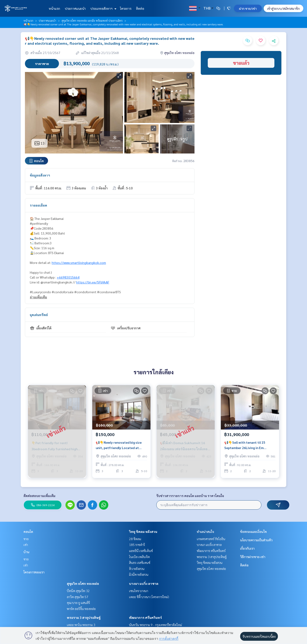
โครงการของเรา (34, 572)
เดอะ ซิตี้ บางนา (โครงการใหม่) (149, 597)
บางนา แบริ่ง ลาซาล (144, 583)
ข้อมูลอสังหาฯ (40, 175)
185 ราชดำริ (137, 545)
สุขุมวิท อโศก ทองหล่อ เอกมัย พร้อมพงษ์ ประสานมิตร (92, 20)
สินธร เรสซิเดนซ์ (140, 562)
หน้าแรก (54, 8)
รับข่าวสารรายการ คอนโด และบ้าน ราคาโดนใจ (190, 496)
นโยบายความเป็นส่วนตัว (256, 540)
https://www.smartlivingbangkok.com (79, 262)
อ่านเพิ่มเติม (38, 297)
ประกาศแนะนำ (75, 8)
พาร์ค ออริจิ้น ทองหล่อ (81, 609)
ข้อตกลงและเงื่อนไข (253, 532)
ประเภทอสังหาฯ (103, 8)
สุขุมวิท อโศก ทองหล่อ (83, 583)
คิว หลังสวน (137, 569)
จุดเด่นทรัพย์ (39, 315)
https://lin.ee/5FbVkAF (93, 282)
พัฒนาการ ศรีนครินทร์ (145, 617)
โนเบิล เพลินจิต (139, 557)
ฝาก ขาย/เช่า (248, 8)
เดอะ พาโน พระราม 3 (81, 625)
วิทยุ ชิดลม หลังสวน (143, 532)
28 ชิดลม (135, 539)
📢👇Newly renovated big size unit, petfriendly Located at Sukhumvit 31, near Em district (119, 446)
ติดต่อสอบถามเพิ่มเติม (39, 496)
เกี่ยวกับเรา (247, 548)
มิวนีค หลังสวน (139, 574)
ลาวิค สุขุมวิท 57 (78, 597)
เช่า (26, 545)
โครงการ (126, 8)
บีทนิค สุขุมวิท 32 (78, 591)
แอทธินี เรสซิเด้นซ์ (141, 551)
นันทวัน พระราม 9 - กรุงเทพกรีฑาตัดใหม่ (155, 625)
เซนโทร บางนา (139, 591)
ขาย (26, 539)
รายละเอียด (38, 205)
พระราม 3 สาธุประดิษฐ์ (84, 617)
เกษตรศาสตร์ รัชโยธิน (211, 539)
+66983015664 (68, 277)
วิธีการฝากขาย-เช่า (253, 557)
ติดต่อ (140, 8)
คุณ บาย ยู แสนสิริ (78, 603)
